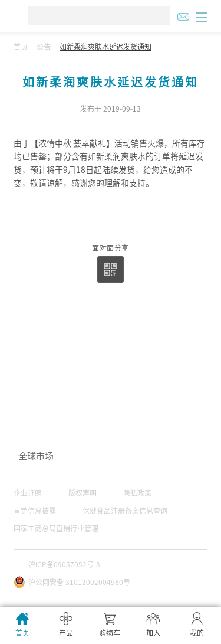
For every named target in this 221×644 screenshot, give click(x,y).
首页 (21, 47)
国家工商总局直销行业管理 (56, 528)
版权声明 (83, 493)
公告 (44, 47)
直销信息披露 (35, 511)
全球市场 (36, 456)
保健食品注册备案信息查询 (125, 511)
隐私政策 (137, 493)
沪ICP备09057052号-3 (64, 564)
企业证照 (28, 493)
